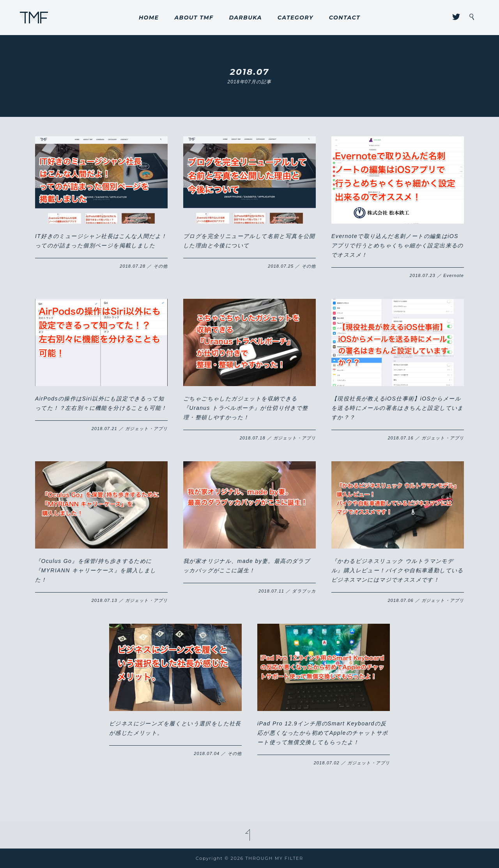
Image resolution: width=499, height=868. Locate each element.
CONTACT (345, 18)
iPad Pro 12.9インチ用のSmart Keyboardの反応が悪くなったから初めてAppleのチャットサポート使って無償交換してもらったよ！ (323, 733)
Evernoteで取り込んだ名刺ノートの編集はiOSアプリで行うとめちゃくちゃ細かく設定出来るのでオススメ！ (397, 245)
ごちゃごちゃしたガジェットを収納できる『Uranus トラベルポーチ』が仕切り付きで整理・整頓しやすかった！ (246, 408)
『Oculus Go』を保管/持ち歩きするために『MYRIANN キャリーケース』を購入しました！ (96, 570)
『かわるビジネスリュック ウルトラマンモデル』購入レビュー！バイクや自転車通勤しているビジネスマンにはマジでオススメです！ (397, 570)
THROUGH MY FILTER (34, 18)
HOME (149, 18)
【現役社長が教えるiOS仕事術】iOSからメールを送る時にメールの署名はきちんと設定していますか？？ (397, 408)
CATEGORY (296, 18)
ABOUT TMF (194, 18)
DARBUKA (245, 18)
